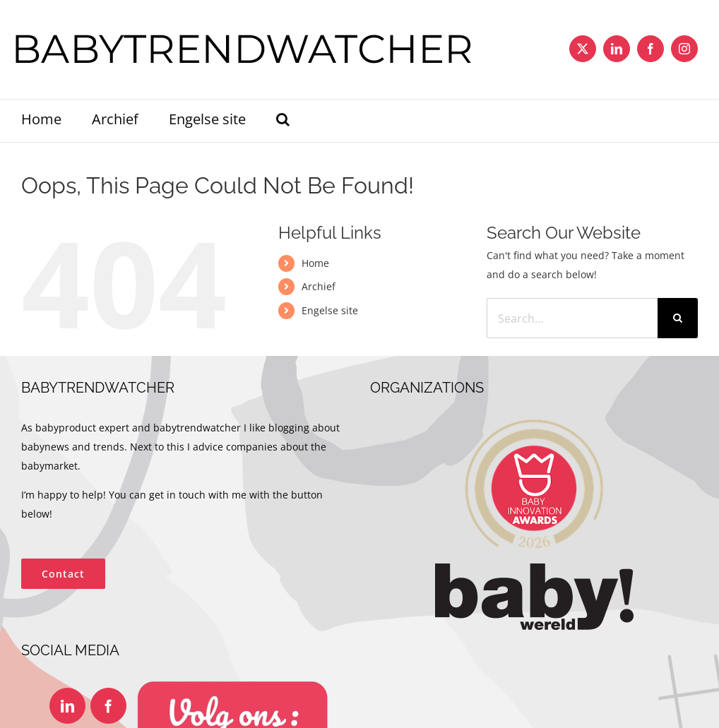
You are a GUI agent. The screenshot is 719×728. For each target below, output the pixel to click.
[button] (283, 121)
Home (315, 263)
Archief (319, 286)
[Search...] (572, 318)
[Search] (678, 318)
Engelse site (330, 310)
